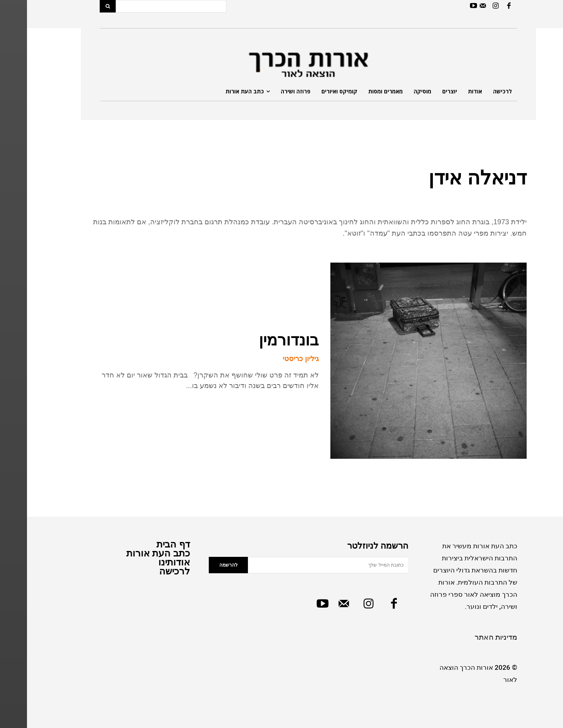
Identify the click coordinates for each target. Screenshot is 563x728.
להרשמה (202, 565)
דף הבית (146, 544)
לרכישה (148, 571)
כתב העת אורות (131, 553)
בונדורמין (262, 340)
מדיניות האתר (469, 637)
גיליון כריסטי (274, 359)
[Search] (81, 6)
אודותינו (147, 562)
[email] (301, 565)
